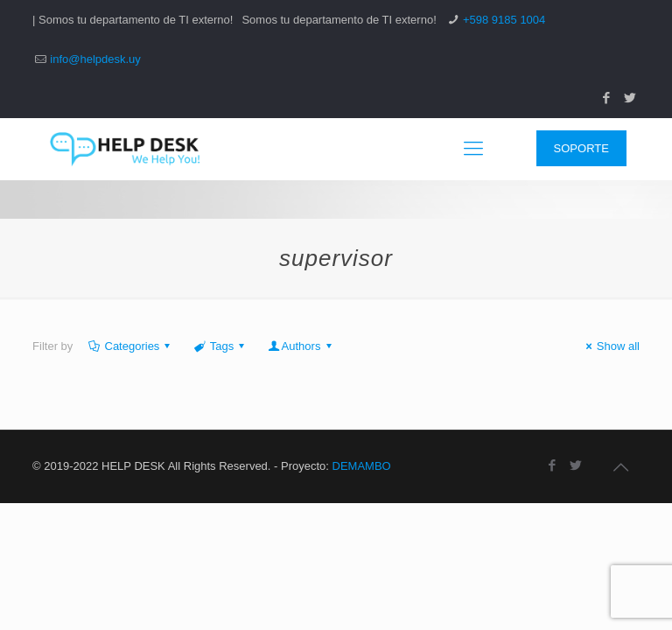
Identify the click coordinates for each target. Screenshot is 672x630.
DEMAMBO (362, 466)
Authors (301, 346)
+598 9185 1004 (504, 20)
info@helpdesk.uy (95, 59)
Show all (610, 346)
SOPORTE (581, 148)
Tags (221, 346)
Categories (130, 346)
